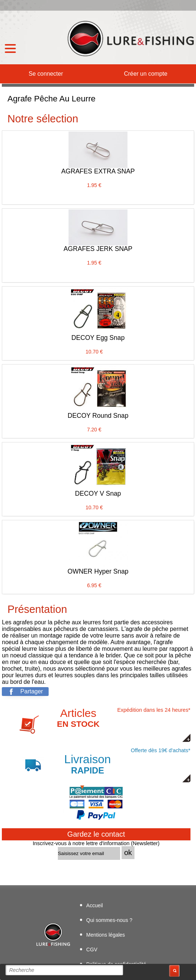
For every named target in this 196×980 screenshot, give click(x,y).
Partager (31, 691)
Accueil (94, 905)
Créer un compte (146, 74)
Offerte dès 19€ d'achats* (106, 762)
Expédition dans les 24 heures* (105, 724)
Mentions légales (106, 935)
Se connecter (46, 74)
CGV (92, 950)
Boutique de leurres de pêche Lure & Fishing (130, 39)
